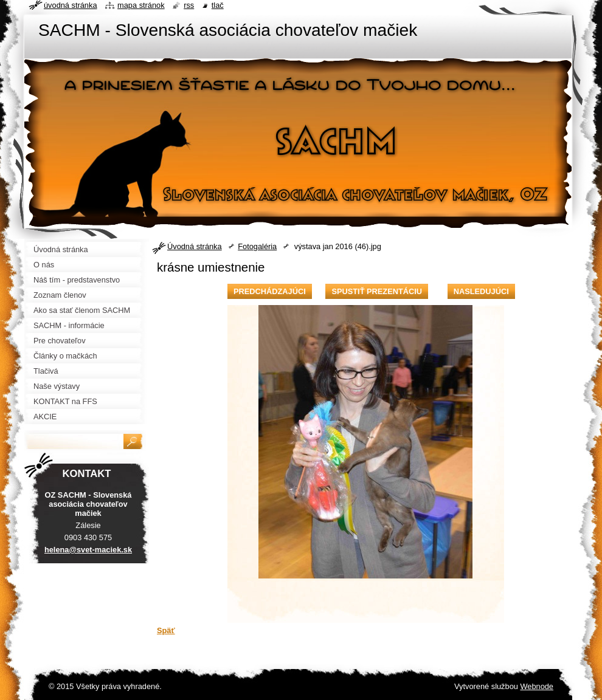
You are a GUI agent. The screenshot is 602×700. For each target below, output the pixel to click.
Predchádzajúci (270, 291)
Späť (166, 630)
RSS (189, 5)
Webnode (537, 686)
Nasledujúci (481, 291)
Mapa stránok (141, 5)
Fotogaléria (257, 246)
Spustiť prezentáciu (377, 291)
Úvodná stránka (195, 246)
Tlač (218, 5)
